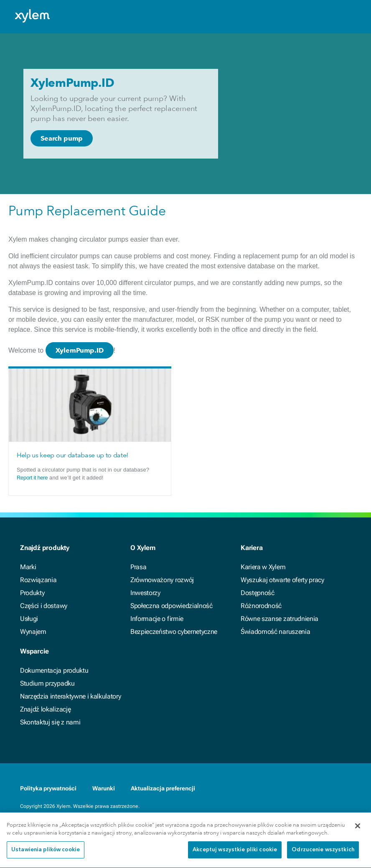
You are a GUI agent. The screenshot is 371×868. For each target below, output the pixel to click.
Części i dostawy (44, 606)
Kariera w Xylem (263, 567)
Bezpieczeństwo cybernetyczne (174, 632)
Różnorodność (261, 606)
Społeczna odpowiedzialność (172, 606)
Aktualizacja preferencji (163, 788)
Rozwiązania (38, 580)
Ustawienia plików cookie (46, 853)
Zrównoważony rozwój (162, 580)
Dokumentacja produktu (54, 670)
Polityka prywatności (48, 788)
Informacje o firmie (157, 619)
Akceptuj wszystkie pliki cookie (235, 853)
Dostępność (258, 593)
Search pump (62, 138)
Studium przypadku (47, 683)
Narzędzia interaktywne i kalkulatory (70, 696)
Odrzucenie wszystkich (323, 853)
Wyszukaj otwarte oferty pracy (282, 580)
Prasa (138, 567)
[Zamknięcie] (358, 829)
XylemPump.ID (80, 350)
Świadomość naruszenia (275, 632)
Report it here (32, 478)
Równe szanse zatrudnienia (280, 619)
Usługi (29, 619)
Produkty (32, 593)
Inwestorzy (145, 593)
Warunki (104, 788)
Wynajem (33, 632)
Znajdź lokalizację (45, 709)
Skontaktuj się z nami (50, 722)
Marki (28, 567)
